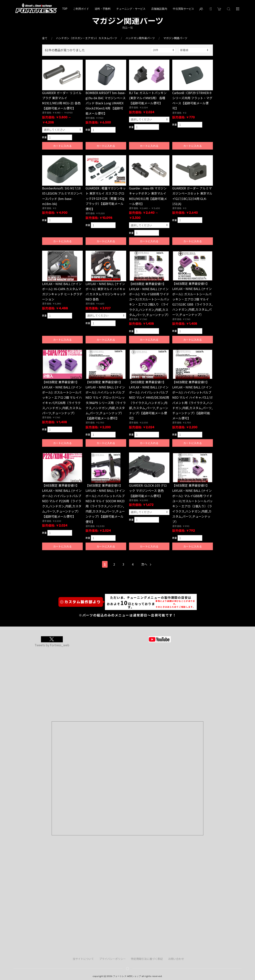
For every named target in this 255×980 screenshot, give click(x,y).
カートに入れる (62, 146)
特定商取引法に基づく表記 (147, 959)
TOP (65, 9)
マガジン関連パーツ (175, 38)
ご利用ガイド (81, 9)
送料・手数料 (103, 9)
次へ (146, 564)
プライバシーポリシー (113, 959)
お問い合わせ (176, 959)
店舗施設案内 (159, 9)
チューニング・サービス (131, 9)
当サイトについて (83, 959)
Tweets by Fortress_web (52, 645)
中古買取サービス (183, 9)
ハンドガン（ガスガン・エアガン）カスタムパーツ (87, 38)
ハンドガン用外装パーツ (140, 38)
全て (45, 38)
